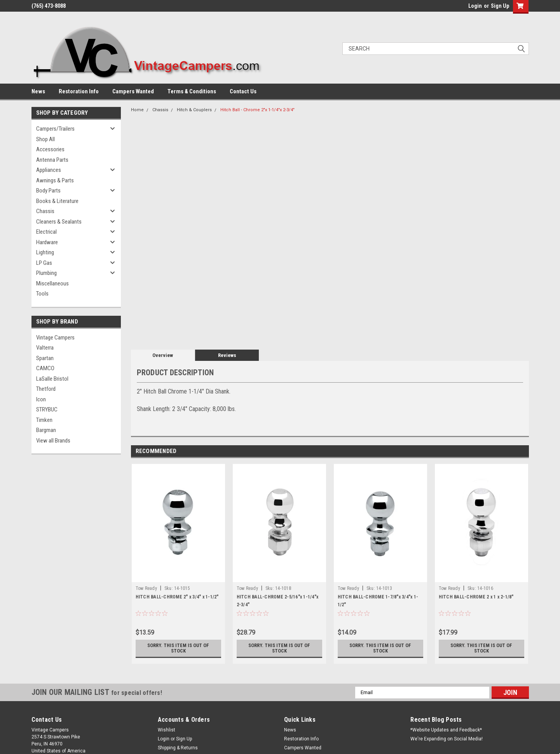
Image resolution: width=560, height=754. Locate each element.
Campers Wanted (133, 91)
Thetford (46, 389)
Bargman (46, 430)
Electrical (46, 232)
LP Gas (44, 263)
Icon (41, 399)
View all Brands (53, 441)
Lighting (45, 252)
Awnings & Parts (55, 180)
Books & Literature (57, 201)
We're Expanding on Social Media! (447, 739)
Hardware (47, 242)
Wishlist (167, 730)
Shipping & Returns (178, 748)
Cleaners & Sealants (59, 222)
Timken (44, 420)
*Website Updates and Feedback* (446, 730)
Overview (163, 355)
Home (137, 110)
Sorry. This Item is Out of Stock (178, 648)
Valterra (45, 348)
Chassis (45, 211)
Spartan (45, 358)
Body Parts (48, 191)
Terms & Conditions (192, 91)
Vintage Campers (55, 338)
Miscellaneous (52, 283)
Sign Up (500, 6)
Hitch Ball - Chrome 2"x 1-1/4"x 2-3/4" (257, 110)
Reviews (227, 355)
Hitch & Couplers (194, 110)
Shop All (45, 139)
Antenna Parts (52, 160)
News (38, 91)
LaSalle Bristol (52, 379)
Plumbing (46, 273)
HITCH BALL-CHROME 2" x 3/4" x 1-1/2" (177, 597)
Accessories (50, 149)
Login (475, 6)
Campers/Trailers (55, 129)
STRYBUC (47, 409)
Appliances (49, 170)
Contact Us (243, 91)
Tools (42, 294)
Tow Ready (146, 588)
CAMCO (45, 368)
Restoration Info (79, 91)
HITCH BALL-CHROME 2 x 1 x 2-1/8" (476, 597)
